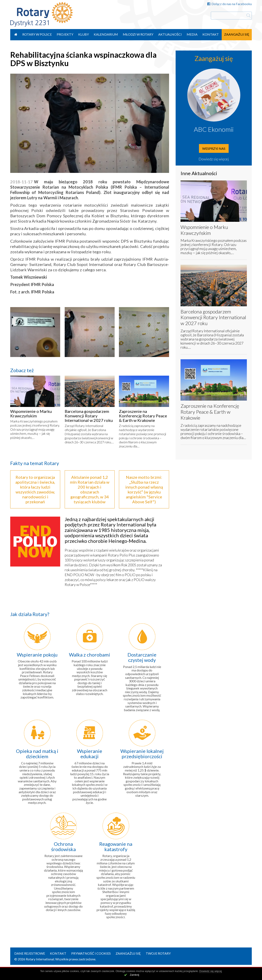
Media (192, 34)
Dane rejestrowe (30, 953)
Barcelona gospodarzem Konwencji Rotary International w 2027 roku (89, 416)
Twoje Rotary (158, 953)
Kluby (84, 34)
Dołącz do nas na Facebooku (230, 4)
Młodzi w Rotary (138, 34)
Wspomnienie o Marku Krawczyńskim (31, 413)
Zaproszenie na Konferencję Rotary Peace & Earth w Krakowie (143, 416)
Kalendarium (106, 34)
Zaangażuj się (237, 34)
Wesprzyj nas (214, 148)
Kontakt (211, 34)
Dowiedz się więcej (214, 159)
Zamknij (134, 975)
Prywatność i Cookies (91, 953)
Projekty (65, 34)
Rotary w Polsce (37, 34)
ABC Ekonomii (214, 129)
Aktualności (170, 34)
